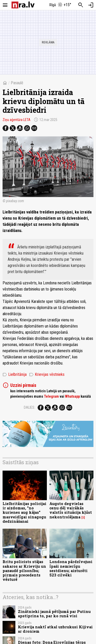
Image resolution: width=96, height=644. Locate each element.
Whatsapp (72, 396)
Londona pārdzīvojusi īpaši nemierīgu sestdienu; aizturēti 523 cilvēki (71, 568)
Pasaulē (17, 83)
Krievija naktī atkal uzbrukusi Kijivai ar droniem (55, 629)
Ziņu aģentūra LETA (17, 120)
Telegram (51, 396)
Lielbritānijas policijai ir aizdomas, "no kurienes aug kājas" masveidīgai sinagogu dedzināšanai (24, 512)
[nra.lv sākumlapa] (23, 5)
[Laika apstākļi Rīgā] (60, 5)
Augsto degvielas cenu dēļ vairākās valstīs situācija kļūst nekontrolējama (71, 510)
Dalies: (29, 407)
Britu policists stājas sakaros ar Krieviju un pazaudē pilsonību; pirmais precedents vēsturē (24, 571)
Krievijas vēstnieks (47, 375)
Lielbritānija (15, 375)
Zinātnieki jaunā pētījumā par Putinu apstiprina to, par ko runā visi (54, 614)
